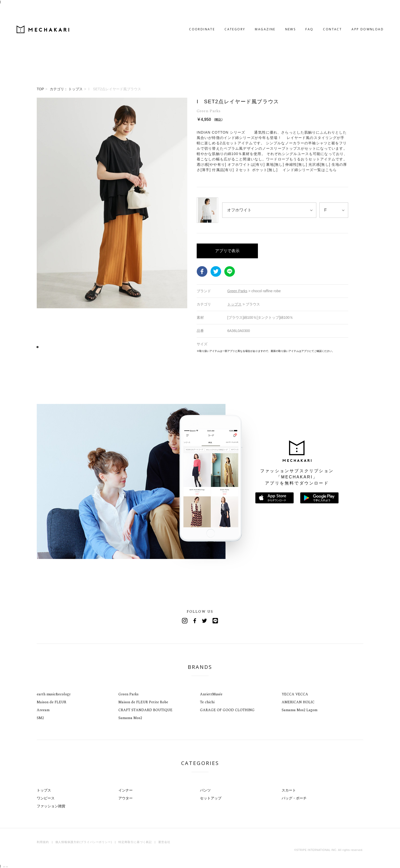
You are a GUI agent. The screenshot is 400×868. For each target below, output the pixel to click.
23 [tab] (122, 347)
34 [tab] (164, 347)
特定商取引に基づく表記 (135, 842)
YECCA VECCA (295, 694)
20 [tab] (110, 347)
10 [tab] (72, 347)
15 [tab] (91, 347)
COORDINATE (182, 10)
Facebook (202, 271)
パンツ (205, 790)
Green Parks (128, 694)
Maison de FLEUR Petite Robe (143, 702)
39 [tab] (183, 347)
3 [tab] (45, 347)
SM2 (40, 718)
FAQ (289, 10)
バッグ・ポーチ (294, 798)
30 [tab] (148, 347)
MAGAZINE (245, 10)
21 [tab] (114, 347)
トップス (44, 790)
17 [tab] (99, 347)
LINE (230, 271)
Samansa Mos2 (130, 718)
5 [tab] (53, 347)
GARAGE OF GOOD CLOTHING (227, 710)
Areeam (43, 710)
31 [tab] (152, 347)
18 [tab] (102, 347)
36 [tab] (171, 347)
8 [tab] (64, 347)
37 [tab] (175, 347)
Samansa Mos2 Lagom (299, 710)
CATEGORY (214, 10)
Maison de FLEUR (52, 702)
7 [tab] (60, 347)
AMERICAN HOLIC (298, 702)
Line (215, 621)
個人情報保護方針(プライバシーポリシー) (84, 842)
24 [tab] (125, 347)
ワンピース (46, 798)
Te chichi (207, 702)
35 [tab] (167, 347)
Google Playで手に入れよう (319, 498)
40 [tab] (187, 347)
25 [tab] (129, 347)
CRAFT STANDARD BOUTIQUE (145, 710)
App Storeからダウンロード (274, 498)
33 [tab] (160, 347)
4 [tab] (49, 347)
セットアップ (211, 798)
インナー (126, 790)
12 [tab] (79, 347)
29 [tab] (145, 347)
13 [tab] (83, 347)
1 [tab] (37, 347)
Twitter (216, 271)
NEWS (270, 10)
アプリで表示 (227, 251)
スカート (289, 790)
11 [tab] (76, 347)
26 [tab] (133, 347)
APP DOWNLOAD (347, 10)
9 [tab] (68, 347)
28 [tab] (141, 347)
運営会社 (164, 842)
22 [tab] (118, 347)
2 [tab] (41, 347)
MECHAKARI (63, 10)
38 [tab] (179, 347)
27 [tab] (137, 347)
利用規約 (43, 842)
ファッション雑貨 (51, 806)
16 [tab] (95, 347)
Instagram (185, 621)
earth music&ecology (54, 694)
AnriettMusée (211, 694)
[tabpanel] (112, 225)
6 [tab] (57, 347)
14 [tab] (87, 347)
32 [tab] (156, 347)
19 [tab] (106, 347)
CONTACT (312, 10)
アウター (126, 798)
